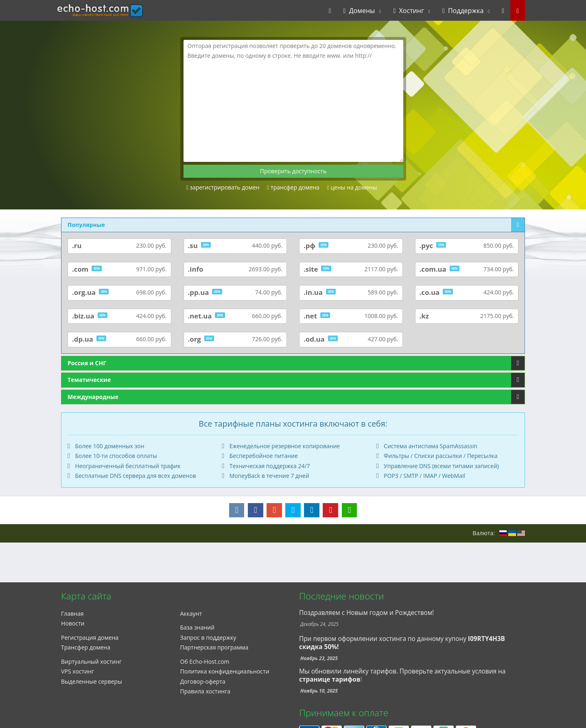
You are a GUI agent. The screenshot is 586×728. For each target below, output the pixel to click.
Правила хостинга (206, 691)
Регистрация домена (90, 638)
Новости (73, 623)
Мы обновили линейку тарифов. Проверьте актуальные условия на (402, 671)
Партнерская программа (214, 647)
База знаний (198, 627)
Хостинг (408, 11)
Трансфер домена (86, 647)
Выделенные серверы (92, 681)
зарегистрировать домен (223, 187)
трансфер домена (293, 187)
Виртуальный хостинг (91, 662)
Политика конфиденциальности (225, 671)
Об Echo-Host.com (205, 662)
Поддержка (463, 11)
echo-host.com (84, 11)
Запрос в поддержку (208, 638)
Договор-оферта (203, 681)
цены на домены (352, 187)
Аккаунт (191, 614)
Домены (359, 11)
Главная (72, 614)
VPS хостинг (78, 671)
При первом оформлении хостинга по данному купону (402, 643)
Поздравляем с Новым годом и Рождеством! (366, 613)
